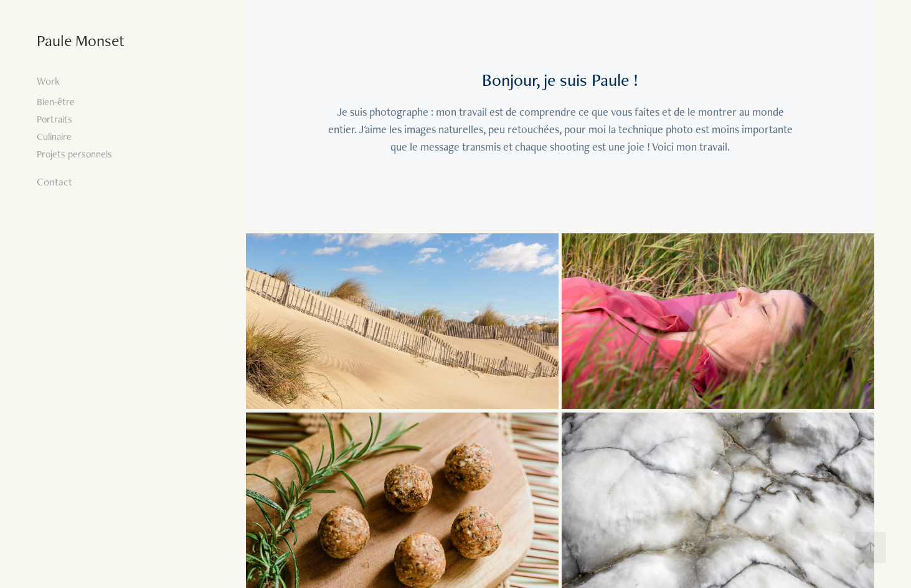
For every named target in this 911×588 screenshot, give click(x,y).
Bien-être (56, 102)
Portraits (54, 119)
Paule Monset (81, 40)
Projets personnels (74, 154)
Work (48, 81)
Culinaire (54, 137)
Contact (54, 182)
